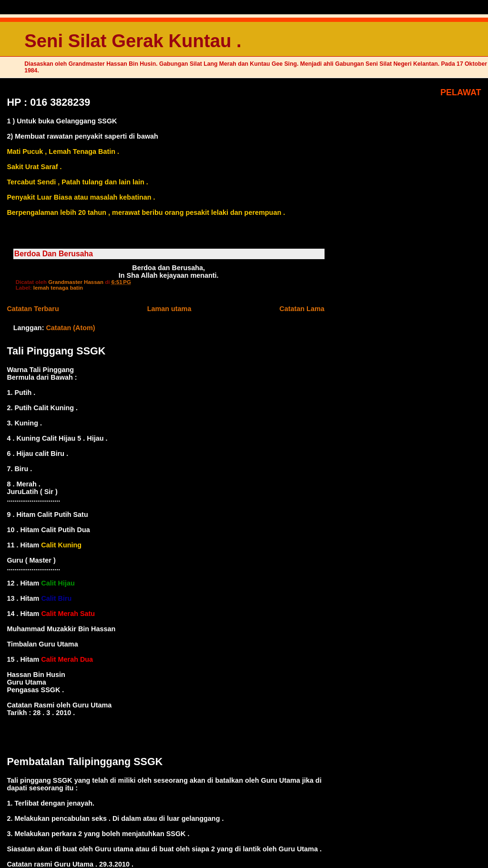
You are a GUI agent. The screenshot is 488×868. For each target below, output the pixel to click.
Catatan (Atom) (70, 328)
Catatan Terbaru (33, 309)
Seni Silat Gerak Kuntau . (133, 41)
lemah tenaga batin (58, 288)
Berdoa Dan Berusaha (54, 254)
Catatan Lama (302, 309)
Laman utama (169, 309)
